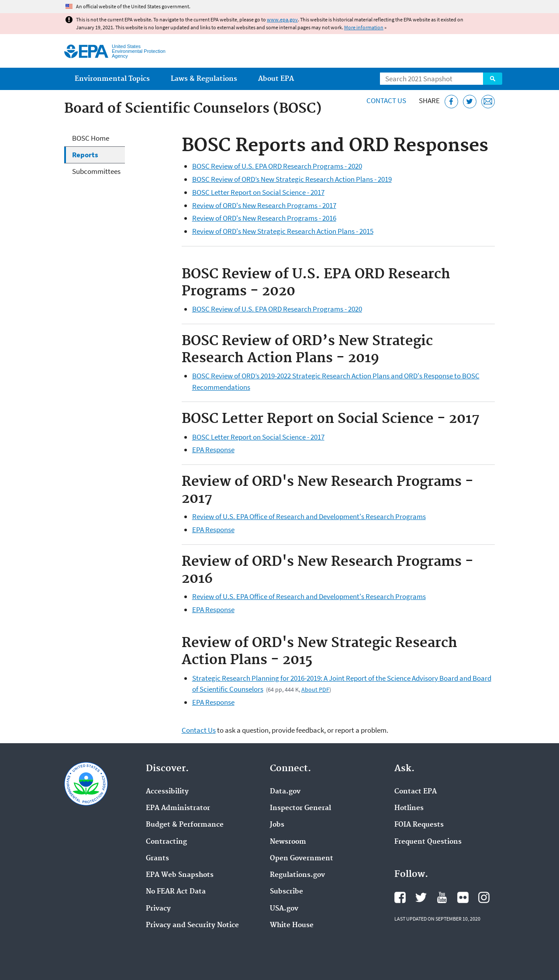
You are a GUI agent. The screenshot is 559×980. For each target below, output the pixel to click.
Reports (85, 155)
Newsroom (288, 842)
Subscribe (286, 892)
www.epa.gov (282, 19)
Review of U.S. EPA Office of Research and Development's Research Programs (309, 516)
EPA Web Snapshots (180, 875)
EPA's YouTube (442, 897)
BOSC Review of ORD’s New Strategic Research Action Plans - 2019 (292, 179)
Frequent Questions (428, 842)
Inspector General (300, 808)
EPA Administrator (178, 808)
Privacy (158, 909)
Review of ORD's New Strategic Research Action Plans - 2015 (283, 231)
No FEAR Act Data (176, 892)
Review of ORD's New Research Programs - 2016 (264, 218)
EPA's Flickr (463, 897)
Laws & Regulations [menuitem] (204, 79)
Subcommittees (96, 171)
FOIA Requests (419, 825)
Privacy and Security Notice (192, 925)
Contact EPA (416, 792)
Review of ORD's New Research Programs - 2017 (264, 205)
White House (292, 925)
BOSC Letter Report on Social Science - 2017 (258, 192)
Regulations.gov (297, 875)
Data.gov (285, 792)
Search (493, 79)
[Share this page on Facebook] (451, 102)
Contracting (166, 842)
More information (364, 27)
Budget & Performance (185, 825)
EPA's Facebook (400, 897)
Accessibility (167, 792)
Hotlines (409, 808)
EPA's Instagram (484, 897)
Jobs (277, 825)
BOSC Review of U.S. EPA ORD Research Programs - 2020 (277, 166)
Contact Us (386, 100)
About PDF (315, 689)
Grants (157, 859)
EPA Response (213, 450)
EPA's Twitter (421, 897)
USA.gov (284, 909)
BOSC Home (91, 138)
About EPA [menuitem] (276, 79)
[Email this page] (488, 102)
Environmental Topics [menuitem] (112, 79)
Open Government (302, 859)
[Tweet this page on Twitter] (470, 102)
